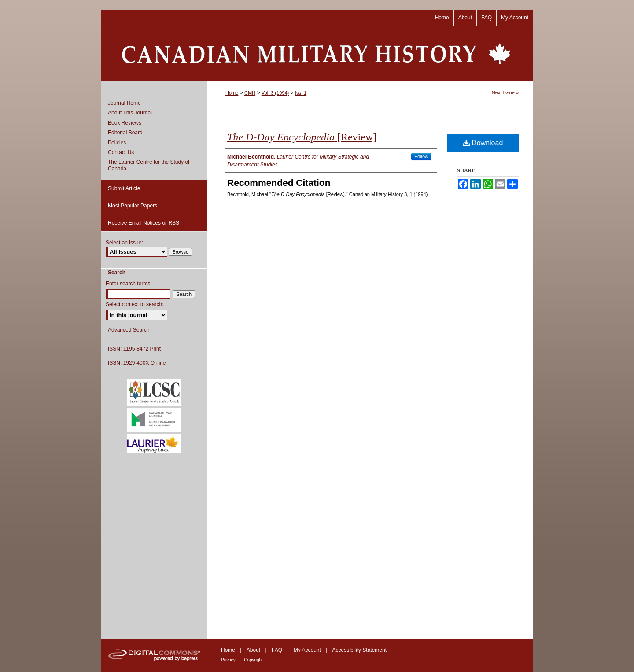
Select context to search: (135, 304)
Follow (421, 156)
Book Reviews (125, 123)
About (253, 650)
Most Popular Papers (133, 206)
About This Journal (130, 113)
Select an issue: (124, 243)
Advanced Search (129, 330)
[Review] (302, 137)
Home (232, 93)
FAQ (277, 650)
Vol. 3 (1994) (275, 93)
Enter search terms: (129, 284)
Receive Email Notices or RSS (144, 223)
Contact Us (121, 152)
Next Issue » (505, 92)
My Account (307, 650)
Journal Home (124, 103)
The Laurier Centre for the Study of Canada (149, 165)
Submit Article (124, 188)
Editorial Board (125, 133)
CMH (250, 93)
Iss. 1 (301, 93)
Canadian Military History (317, 53)
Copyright (253, 660)
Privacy (228, 660)
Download (483, 143)
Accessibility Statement (359, 650)
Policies (117, 143)
